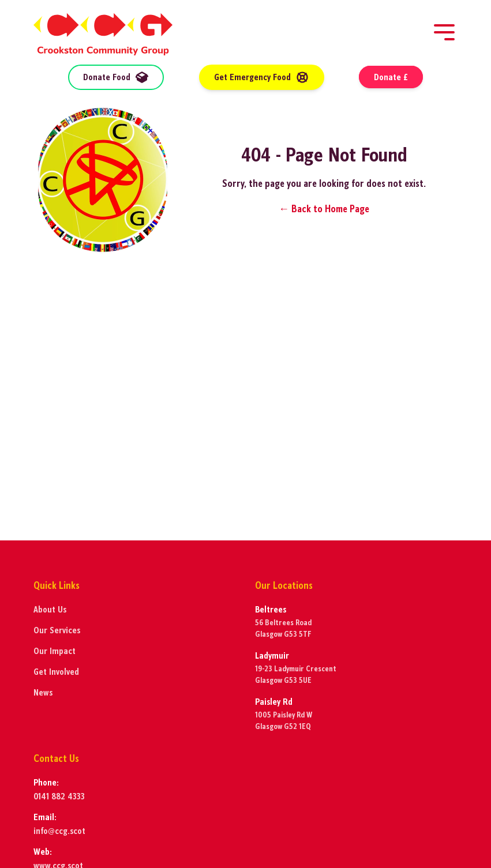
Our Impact (55, 651)
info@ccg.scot (59, 831)
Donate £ (391, 77)
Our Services (57, 630)
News (43, 692)
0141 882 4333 (59, 796)
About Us (50, 609)
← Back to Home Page (324, 209)
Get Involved (56, 672)
